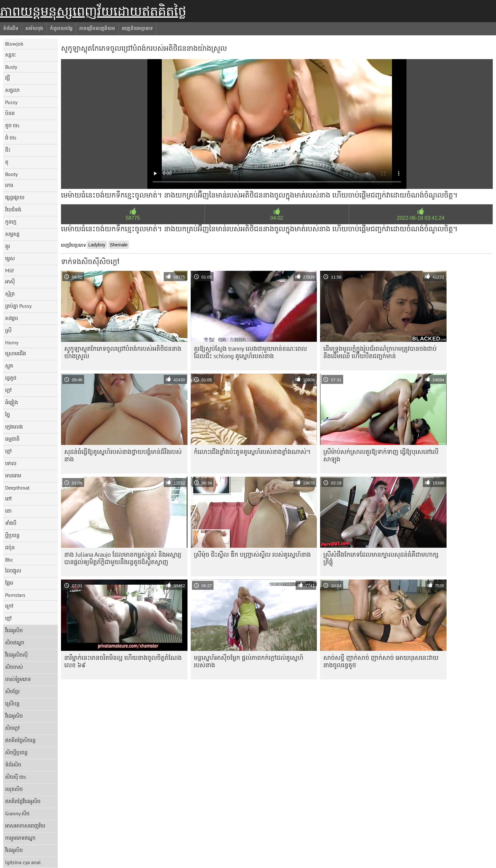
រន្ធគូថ (11, 378)
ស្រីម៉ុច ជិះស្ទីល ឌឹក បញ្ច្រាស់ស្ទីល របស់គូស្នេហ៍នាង (252, 554)
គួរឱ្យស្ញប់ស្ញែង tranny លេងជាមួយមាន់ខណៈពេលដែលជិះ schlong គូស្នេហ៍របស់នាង (250, 352)
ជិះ (8, 150)
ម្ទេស (10, 258)
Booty (11, 174)
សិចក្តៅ (12, 728)
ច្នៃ (8, 414)
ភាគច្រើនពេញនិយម (97, 28)
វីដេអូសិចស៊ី (16, 655)
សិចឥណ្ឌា (15, 642)
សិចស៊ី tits (16, 777)
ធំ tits (11, 137)
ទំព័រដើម (11, 28)
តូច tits (12, 125)
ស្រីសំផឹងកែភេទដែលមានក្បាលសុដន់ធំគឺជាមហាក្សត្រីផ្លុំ (381, 558)
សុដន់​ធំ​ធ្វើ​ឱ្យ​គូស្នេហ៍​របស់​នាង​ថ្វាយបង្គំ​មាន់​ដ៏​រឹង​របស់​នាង (123, 455)
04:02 (277, 218)
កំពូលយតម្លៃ (61, 28)
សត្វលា (12, 90)
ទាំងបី (11, 523)
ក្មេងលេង (14, 427)
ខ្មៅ (8, 451)
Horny (12, 342)
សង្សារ (12, 318)
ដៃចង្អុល (13, 571)
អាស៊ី (10, 281)
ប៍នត (10, 113)
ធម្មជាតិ (12, 439)
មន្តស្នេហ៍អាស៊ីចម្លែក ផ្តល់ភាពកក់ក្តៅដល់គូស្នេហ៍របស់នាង (249, 661)
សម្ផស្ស (12, 234)
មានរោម (13, 475)
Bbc (9, 560)
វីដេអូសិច (14, 630)
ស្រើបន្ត (12, 704)
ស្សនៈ (11, 55)
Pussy (11, 102)
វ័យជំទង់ (13, 209)
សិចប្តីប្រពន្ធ (16, 752)
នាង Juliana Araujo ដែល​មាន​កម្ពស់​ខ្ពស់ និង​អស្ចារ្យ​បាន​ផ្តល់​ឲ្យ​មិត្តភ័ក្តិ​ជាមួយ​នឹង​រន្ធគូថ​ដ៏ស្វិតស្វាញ (123, 558)
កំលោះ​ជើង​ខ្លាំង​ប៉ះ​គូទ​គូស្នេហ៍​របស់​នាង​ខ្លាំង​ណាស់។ (252, 452)
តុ (7, 162)
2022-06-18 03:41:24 (421, 218)
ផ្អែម (9, 583)
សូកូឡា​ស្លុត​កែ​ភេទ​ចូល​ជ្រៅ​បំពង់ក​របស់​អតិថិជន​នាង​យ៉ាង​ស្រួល (123, 352)
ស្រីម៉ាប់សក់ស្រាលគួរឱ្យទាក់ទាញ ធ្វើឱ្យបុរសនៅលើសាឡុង (381, 455)
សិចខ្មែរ (12, 691)
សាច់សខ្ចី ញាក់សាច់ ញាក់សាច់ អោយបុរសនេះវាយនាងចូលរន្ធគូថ (381, 661)
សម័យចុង (35, 28)
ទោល (11, 463)
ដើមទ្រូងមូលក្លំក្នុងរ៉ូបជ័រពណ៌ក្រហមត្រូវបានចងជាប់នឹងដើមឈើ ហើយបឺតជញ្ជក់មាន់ (380, 352)
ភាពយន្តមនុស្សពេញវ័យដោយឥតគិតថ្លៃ (93, 11)
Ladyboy (97, 245)
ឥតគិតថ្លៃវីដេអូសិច (23, 801)
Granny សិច (17, 813)
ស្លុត (9, 366)
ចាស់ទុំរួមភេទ (18, 679)
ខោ (8, 511)
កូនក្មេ (11, 222)
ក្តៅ (8, 390)
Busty (11, 67)
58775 (133, 218)
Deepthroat (17, 488)
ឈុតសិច (14, 789)
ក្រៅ (9, 606)
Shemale (119, 245)
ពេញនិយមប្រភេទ (138, 28)
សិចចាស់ (14, 667)
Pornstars (15, 595)
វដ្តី (8, 78)
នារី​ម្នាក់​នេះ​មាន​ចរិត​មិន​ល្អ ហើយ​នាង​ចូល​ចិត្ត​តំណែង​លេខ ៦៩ (123, 661)
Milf (9, 270)
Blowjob (14, 44)
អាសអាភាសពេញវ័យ (25, 826)
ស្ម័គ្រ (10, 294)
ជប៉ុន (10, 547)
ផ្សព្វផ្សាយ (15, 197)
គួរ (8, 246)
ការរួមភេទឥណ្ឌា (20, 838)
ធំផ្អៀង (12, 402)
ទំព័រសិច (13, 765)
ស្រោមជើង (16, 353)
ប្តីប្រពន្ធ (12, 535)
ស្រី (8, 330)
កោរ (9, 185)
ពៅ (8, 499)
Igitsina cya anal (23, 862)
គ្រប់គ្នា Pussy (18, 306)
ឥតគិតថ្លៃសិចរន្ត (20, 740)
